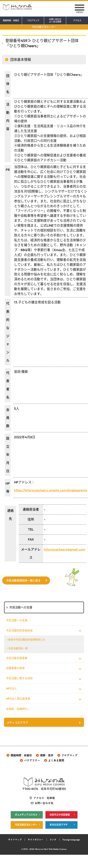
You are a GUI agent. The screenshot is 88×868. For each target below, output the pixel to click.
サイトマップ (15, 840)
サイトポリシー (36, 840)
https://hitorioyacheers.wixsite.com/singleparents (51, 490)
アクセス (77, 21)
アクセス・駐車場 (44, 798)
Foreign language (71, 840)
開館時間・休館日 (11, 21)
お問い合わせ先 (44, 803)
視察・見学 (47, 755)
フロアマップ (33, 21)
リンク (53, 840)
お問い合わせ (55, 21)
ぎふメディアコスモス (26, 815)
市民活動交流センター (44, 27)
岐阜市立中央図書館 (60, 815)
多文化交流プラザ (59, 825)
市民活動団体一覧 (18, 648)
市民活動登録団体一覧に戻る (23, 580)
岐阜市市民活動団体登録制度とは (27, 640)
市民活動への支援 (17, 620)
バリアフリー (32, 760)
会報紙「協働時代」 (18, 709)
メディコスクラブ (17, 722)
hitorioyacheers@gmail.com (65, 549)
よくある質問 (56, 760)
